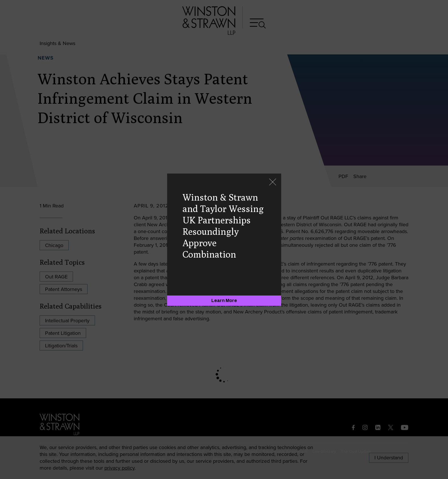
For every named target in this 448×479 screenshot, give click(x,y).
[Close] (273, 183)
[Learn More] (224, 301)
